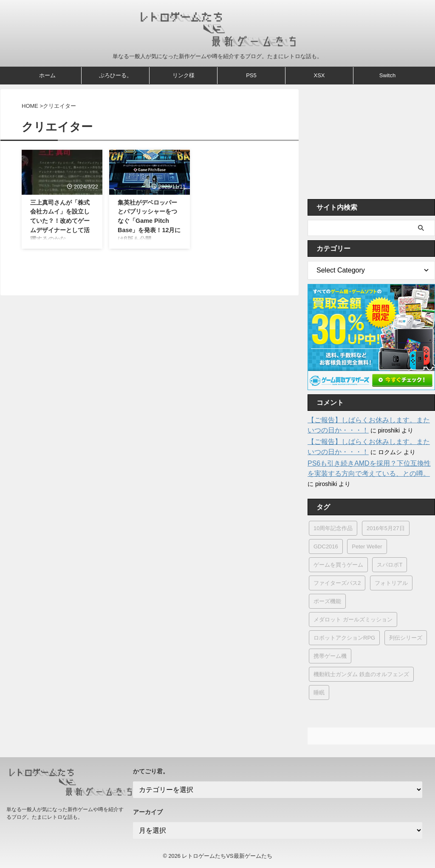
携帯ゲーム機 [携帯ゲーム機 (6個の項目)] (330, 656)
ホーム (47, 75)
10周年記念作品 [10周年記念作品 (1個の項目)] (333, 528)
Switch (387, 75)
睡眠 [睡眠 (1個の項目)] (319, 692)
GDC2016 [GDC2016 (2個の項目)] (326, 546)
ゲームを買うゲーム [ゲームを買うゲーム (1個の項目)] (338, 565)
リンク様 (184, 75)
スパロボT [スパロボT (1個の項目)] (390, 565)
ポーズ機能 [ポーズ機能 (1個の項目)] (327, 601)
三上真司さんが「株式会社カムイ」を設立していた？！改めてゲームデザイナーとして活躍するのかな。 (60, 221)
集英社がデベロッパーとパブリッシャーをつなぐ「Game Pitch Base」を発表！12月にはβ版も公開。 (149, 221)
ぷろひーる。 (116, 75)
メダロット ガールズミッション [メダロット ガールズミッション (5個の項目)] (353, 619)
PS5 (251, 75)
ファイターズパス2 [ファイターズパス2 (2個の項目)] (337, 583)
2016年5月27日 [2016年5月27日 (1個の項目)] (386, 528)
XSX (319, 75)
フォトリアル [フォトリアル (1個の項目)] (391, 583)
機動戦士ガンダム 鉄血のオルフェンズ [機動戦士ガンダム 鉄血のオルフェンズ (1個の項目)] (361, 674)
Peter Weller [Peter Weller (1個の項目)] (367, 546)
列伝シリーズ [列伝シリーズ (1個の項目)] (406, 638)
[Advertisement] (371, 142)
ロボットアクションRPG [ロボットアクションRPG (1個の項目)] (344, 638)
